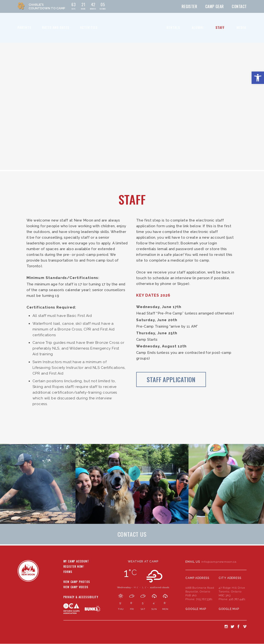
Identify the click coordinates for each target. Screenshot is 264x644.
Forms (68, 572)
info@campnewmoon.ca (219, 562)
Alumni (198, 27)
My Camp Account (76, 562)
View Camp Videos (76, 587)
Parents (24, 27)
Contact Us (132, 534)
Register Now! (74, 567)
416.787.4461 (237, 599)
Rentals (173, 27)
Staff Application (171, 379)
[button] (258, 78)
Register (189, 6)
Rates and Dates (56, 27)
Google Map (196, 609)
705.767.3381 (204, 599)
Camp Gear (215, 6)
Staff (220, 27)
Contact (239, 6)
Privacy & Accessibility (81, 597)
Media (241, 27)
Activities (89, 27)
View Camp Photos (77, 582)
